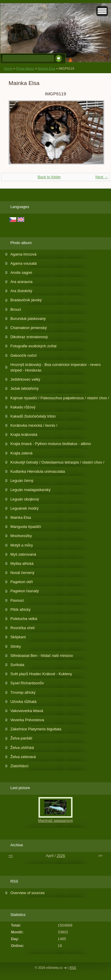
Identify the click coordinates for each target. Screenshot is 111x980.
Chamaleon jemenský (29, 328)
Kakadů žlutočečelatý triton (33, 416)
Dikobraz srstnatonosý (29, 337)
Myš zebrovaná (23, 554)
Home (8, 68)
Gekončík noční (24, 355)
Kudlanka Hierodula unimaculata (38, 471)
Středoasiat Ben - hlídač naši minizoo (42, 656)
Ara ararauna (21, 282)
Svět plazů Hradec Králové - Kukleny (41, 674)
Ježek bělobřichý (24, 388)
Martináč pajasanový (55, 821)
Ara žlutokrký (21, 291)
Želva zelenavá (23, 757)
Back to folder (49, 177)
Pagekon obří (22, 582)
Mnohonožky (21, 536)
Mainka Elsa (46, 68)
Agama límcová (23, 254)
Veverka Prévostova (27, 720)
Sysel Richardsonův (27, 683)
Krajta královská (24, 435)
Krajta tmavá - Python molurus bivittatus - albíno (51, 444)
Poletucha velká (24, 619)
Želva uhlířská (22, 748)
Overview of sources (28, 893)
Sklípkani (18, 637)
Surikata (17, 665)
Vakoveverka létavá (27, 711)
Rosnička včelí (23, 628)
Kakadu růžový (23, 407)
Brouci (16, 309)
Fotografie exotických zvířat (33, 346)
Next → (102, 177)
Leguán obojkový (25, 499)
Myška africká (22, 563)
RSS (73, 968)
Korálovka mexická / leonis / (34, 425)
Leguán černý (22, 481)
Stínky (16, 646)
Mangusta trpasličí (26, 527)
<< (11, 856)
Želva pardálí (21, 738)
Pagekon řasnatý (25, 591)
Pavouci (17, 600)
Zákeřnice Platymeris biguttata (36, 729)
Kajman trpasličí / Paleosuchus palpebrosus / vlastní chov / (60, 398)
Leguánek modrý (24, 508)
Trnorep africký (23, 692)
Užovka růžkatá (23, 702)
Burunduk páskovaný (28, 319)
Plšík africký (20, 610)
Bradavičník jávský (26, 300)
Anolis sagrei (21, 273)
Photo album (25, 68)
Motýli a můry (22, 545)
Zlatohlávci (19, 766)
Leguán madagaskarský (30, 490)
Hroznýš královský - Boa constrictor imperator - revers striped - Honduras (55, 367)
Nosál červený (22, 573)
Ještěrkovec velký (25, 379)
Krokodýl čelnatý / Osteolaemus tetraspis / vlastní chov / (57, 462)
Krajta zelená (21, 453)
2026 (61, 856)
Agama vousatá (24, 263)
